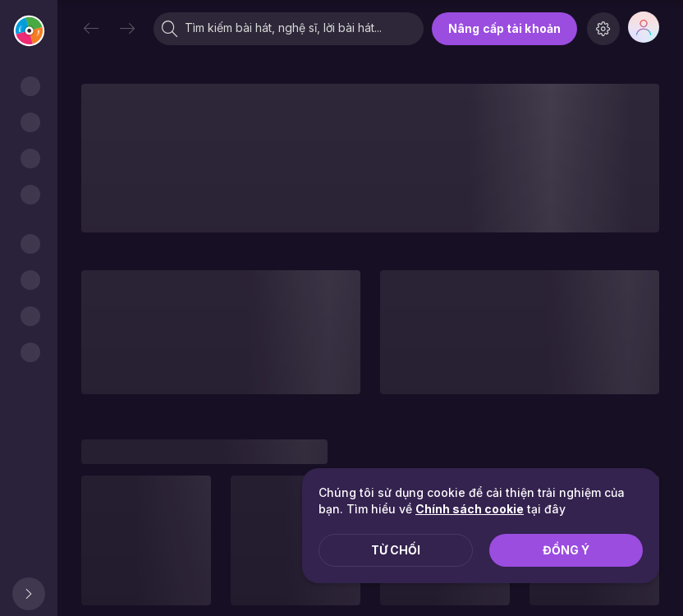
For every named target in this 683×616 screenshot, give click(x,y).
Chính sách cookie (470, 509)
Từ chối (396, 550)
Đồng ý (566, 550)
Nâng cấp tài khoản (504, 28)
